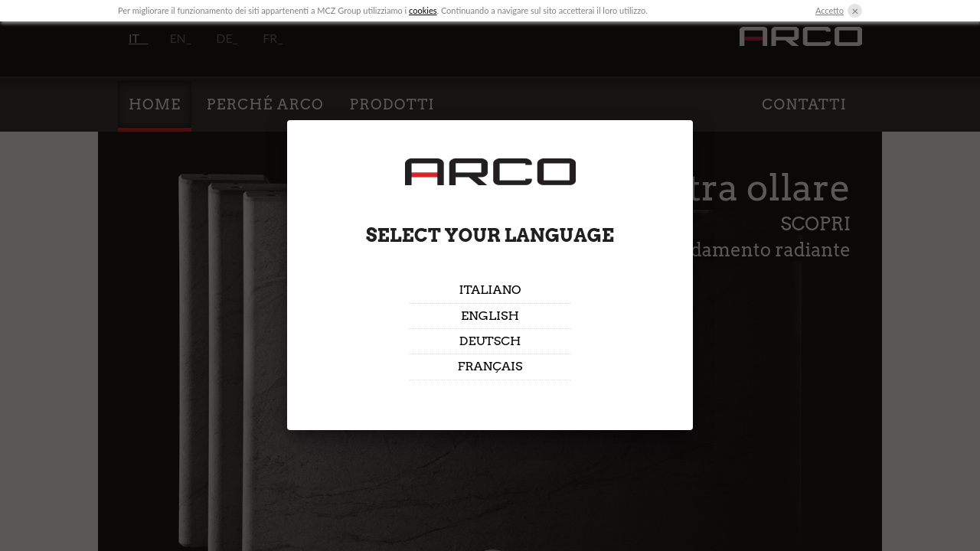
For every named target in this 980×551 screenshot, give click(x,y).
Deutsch (490, 341)
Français (490, 366)
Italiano (490, 290)
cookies (423, 10)
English (490, 316)
